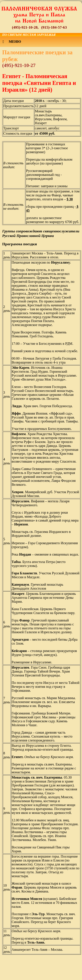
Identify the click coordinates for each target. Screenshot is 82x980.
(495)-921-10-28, (25, 27)
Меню (12, 42)
